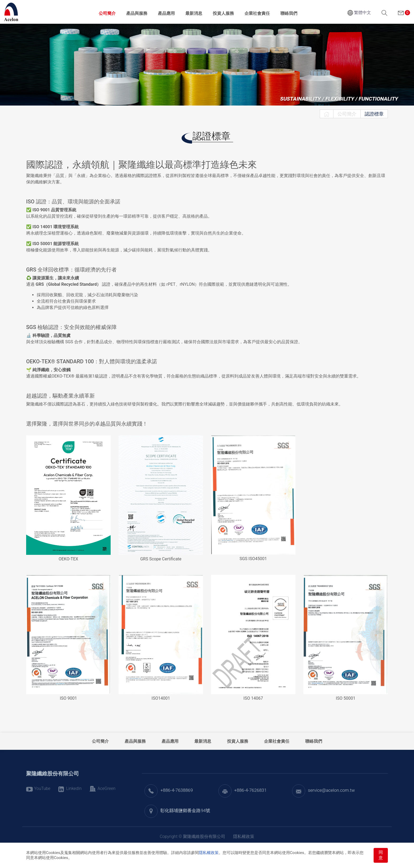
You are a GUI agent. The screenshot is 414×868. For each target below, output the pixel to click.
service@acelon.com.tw (331, 790)
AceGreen (106, 788)
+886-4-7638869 (177, 790)
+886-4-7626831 (250, 790)
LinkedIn (74, 788)
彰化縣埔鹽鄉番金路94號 (185, 810)
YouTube (42, 788)
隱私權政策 (209, 853)
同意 (381, 855)
